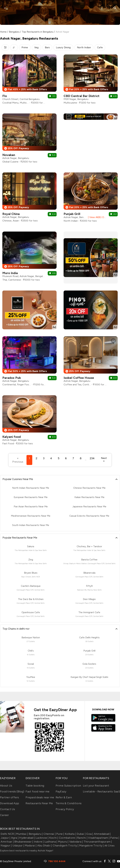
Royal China (11, 214)
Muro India (10, 273)
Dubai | (81, 834)
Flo (5, 96)
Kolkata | (70, 834)
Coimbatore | (67, 838)
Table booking (35, 786)
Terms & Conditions (69, 803)
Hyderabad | (27, 838)
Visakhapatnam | (98, 838)
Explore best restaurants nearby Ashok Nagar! (27, 851)
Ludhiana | (51, 842)
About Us (6, 786)
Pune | (60, 834)
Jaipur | (5, 838)
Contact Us (8, 809)
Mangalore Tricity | (91, 845)
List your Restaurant (96, 786)
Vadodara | (76, 842)
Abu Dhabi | (44, 845)
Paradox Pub (12, 378)
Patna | (114, 838)
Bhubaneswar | (23, 842)
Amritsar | (7, 842)
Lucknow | (42, 838)
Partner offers (10, 797)
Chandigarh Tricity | (65, 845)
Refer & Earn (64, 797)
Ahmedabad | (102, 834)
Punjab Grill (72, 214)
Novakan (9, 155)
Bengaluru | (35, 834)
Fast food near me (37, 791)
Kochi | (53, 838)
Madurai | (30, 845)
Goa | (89, 834)
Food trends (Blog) (12, 791)
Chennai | (49, 834)
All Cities (109, 846)
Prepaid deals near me (40, 797)
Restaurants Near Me (39, 803)
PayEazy (61, 791)
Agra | (14, 838)
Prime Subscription (68, 786)
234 (92, 458)
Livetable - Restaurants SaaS (101, 791)
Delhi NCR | (8, 834)
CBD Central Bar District (82, 96)
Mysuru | (63, 842)
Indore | (38, 842)
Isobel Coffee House (79, 378)
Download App (10, 803)
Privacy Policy (65, 809)
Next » (104, 460)
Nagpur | (6, 845)
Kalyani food (12, 437)
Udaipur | (18, 845)
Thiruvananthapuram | (97, 842)
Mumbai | (22, 834)
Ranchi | (82, 838)
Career (5, 815)
